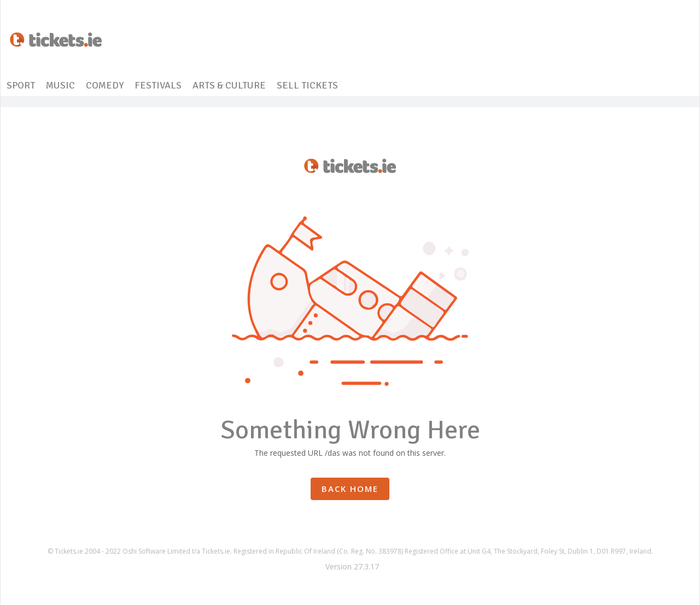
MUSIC (60, 85)
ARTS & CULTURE (229, 85)
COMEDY (105, 85)
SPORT (21, 85)
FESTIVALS (158, 85)
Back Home (350, 489)
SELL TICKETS (307, 85)
